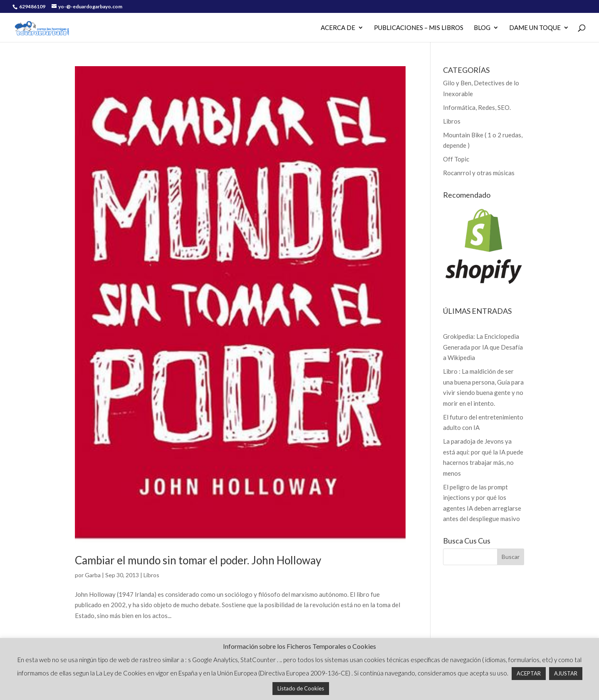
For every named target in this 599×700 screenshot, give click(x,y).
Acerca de (338, 28)
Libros (151, 575)
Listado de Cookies (301, 688)
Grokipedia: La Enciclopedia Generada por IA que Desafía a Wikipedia (483, 347)
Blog (482, 28)
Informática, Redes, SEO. (477, 107)
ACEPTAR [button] (529, 673)
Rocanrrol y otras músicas (479, 173)
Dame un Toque (535, 28)
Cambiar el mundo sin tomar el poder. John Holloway (198, 560)
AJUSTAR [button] (566, 673)
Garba (93, 575)
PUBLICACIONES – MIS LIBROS (419, 28)
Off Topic (456, 159)
